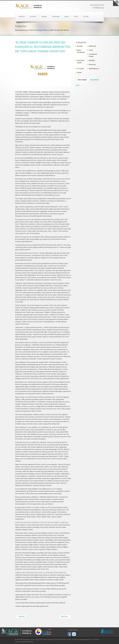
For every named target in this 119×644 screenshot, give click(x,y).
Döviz (78, 85)
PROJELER (44, 17)
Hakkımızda (92, 46)
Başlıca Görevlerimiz (81, 51)
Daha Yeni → (65, 616)
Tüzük (91, 50)
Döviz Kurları (82, 80)
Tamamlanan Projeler (93, 55)
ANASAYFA (22, 17)
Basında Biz (92, 64)
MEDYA (67, 17)
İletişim (79, 73)
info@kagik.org (98, 8)
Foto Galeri (80, 69)
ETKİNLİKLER (56, 17)
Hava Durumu (95, 80)
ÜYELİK (76, 17)
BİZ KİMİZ (33, 17)
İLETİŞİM (86, 17)
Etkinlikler (92, 60)
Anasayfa (80, 46)
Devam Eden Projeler (81, 62)
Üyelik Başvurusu (94, 69)
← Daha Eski (21, 616)
